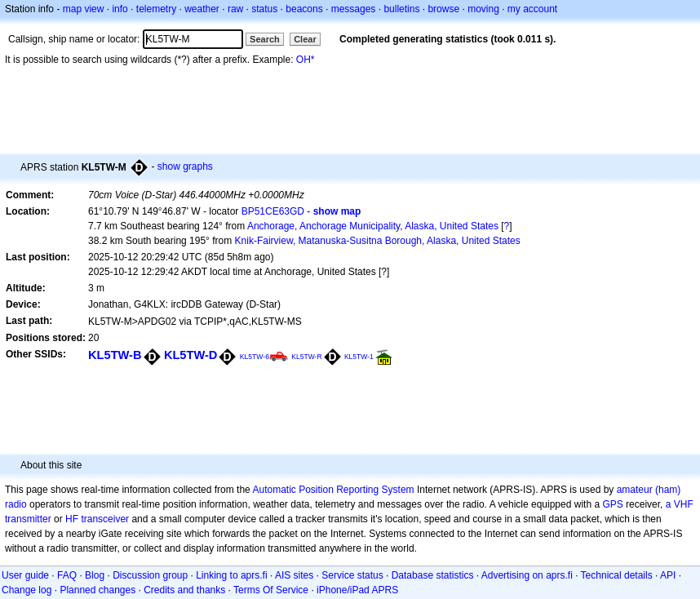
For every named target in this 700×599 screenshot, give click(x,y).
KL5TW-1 (359, 357)
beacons (304, 9)
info (120, 9)
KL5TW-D (191, 355)
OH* (306, 60)
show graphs (185, 166)
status (264, 9)
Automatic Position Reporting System (333, 490)
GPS (612, 504)
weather (202, 9)
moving (483, 9)
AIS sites (294, 575)
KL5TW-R (306, 357)
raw (235, 9)
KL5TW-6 (255, 357)
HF (72, 519)
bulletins (401, 9)
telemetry (156, 9)
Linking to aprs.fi (231, 575)
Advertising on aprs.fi (527, 575)
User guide (25, 575)
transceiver (105, 519)
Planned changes (97, 590)
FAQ (67, 575)
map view (84, 9)
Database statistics (433, 575)
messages (354, 9)
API (668, 575)
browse (443, 9)
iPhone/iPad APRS (357, 590)
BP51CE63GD (273, 211)
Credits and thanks (184, 590)
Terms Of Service (271, 590)
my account (532, 9)
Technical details (617, 575)
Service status (352, 575)
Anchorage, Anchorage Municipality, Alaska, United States (373, 226)
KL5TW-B (115, 355)
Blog (95, 575)
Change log (27, 590)
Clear (305, 39)
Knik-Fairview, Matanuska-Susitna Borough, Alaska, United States (378, 241)
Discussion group (150, 575)
